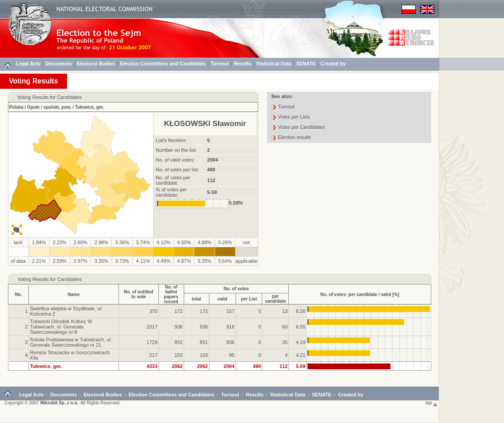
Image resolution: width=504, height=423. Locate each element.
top (432, 403)
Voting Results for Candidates (49, 279)
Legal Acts (28, 63)
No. (18, 295)
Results (243, 63)
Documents (59, 63)
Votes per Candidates (301, 127)
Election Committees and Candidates (163, 63)
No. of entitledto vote (139, 294)
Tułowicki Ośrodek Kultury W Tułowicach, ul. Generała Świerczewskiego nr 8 (61, 327)
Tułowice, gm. (89, 107)
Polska (16, 107)
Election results (295, 137)
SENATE (306, 63)
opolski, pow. (57, 107)
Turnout (220, 63)
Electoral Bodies (96, 63)
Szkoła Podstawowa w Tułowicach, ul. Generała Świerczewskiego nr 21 (71, 342)
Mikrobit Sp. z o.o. (59, 403)
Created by (333, 63)
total (196, 299)
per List (249, 299)
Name (74, 295)
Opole (33, 107)
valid (222, 299)
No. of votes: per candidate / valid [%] (360, 295)
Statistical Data (274, 63)
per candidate (276, 299)
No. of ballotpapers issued (171, 294)
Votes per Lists (294, 117)
